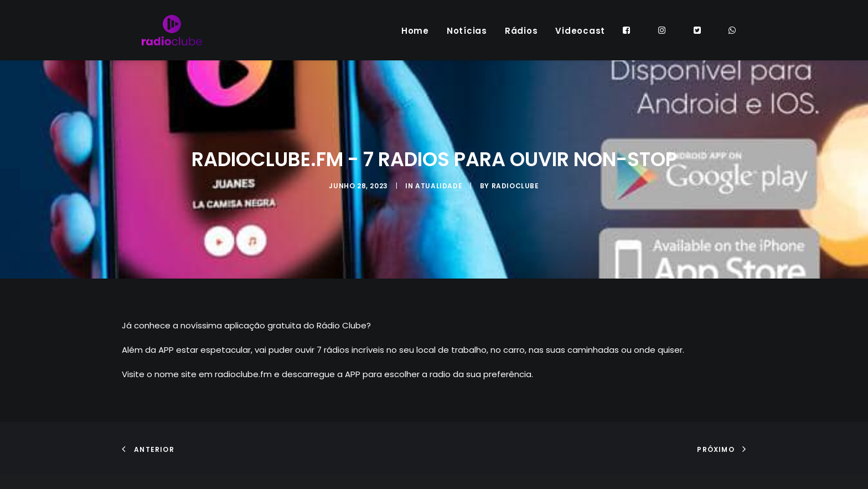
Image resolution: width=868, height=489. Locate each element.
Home (415, 38)
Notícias (467, 38)
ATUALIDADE (439, 200)
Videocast (580, 38)
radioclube (515, 200)
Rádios (521, 38)
